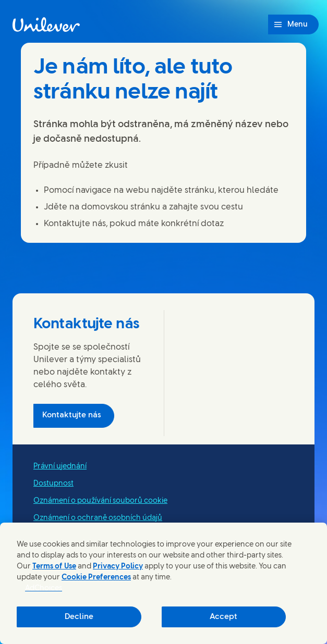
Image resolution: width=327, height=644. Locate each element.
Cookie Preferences (96, 578)
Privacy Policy (118, 567)
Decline (79, 617)
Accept (223, 617)
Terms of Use (54, 567)
